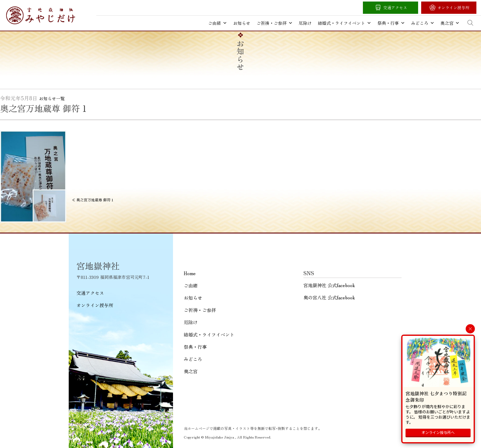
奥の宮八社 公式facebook (329, 297)
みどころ (423, 23)
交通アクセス (395, 8)
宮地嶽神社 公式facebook (329, 285)
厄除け (305, 23)
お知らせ (242, 23)
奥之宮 (450, 23)
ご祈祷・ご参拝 (275, 23)
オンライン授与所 (453, 8)
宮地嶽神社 (41, 15)
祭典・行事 (391, 23)
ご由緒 (217, 23)
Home (190, 273)
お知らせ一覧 (52, 98)
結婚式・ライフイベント (344, 23)
